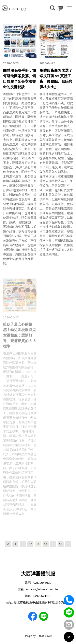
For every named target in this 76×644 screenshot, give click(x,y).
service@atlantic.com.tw (42, 589)
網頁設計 (47, 636)
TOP (69, 637)
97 (61, 544)
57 (30, 544)
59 (45, 544)
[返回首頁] (14, 8)
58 (38, 544)
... (23, 544)
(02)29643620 (42, 583)
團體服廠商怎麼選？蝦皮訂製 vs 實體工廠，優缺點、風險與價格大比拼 (56, 79)
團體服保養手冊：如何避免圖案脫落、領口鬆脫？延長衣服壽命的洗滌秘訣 (19, 79)
